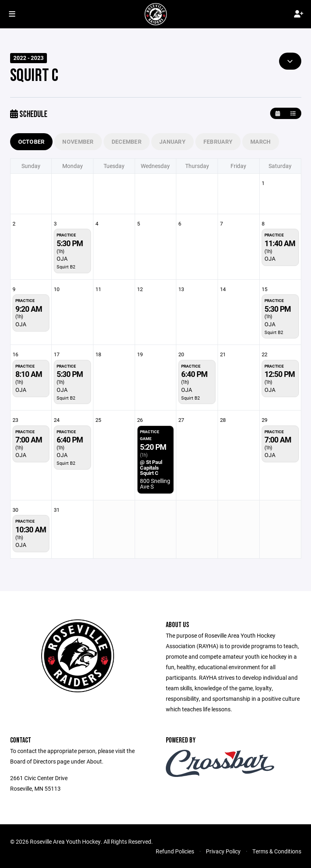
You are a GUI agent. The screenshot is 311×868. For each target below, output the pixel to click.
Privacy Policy (223, 851)
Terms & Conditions (277, 851)
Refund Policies (175, 851)
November (78, 141)
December (127, 141)
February (218, 141)
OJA (62, 258)
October (32, 141)
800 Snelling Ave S (155, 484)
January (172, 141)
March (260, 141)
